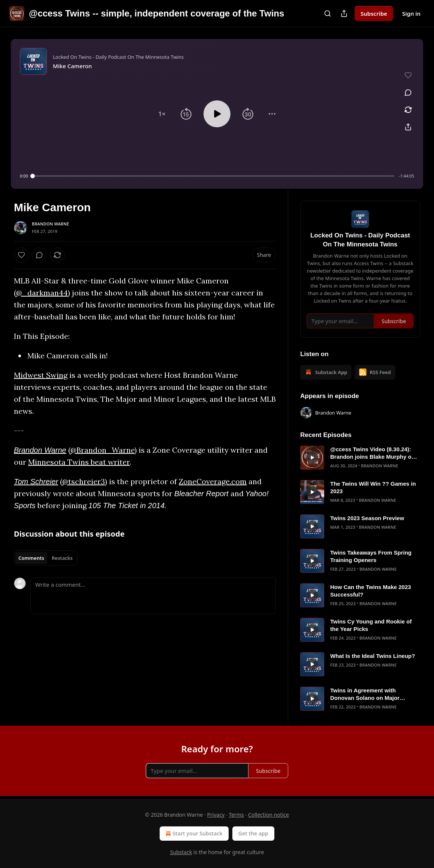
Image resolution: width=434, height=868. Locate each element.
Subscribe (374, 13)
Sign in (411, 13)
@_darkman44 (42, 293)
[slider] (213, 176)
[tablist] (46, 558)
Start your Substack (193, 834)
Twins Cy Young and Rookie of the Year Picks (371, 625)
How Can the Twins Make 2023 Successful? (371, 591)
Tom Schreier (36, 482)
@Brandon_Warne (103, 450)
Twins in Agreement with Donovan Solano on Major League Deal (365, 694)
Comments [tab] (31, 558)
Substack (181, 852)
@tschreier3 (84, 481)
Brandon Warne (50, 224)
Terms (236, 815)
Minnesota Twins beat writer (79, 462)
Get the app (253, 833)
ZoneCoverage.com (213, 481)
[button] (162, 114)
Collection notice (269, 815)
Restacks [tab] (62, 558)
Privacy (216, 815)
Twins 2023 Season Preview (367, 518)
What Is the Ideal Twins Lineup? (373, 656)
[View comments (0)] (408, 92)
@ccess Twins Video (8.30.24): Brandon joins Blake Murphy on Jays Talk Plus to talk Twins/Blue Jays (374, 453)
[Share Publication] (344, 13)
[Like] (21, 255)
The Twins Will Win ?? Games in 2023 (373, 487)
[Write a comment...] (153, 596)
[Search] (328, 13)
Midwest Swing (41, 375)
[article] (360, 458)
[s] (312, 458)
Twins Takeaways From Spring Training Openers (371, 556)
